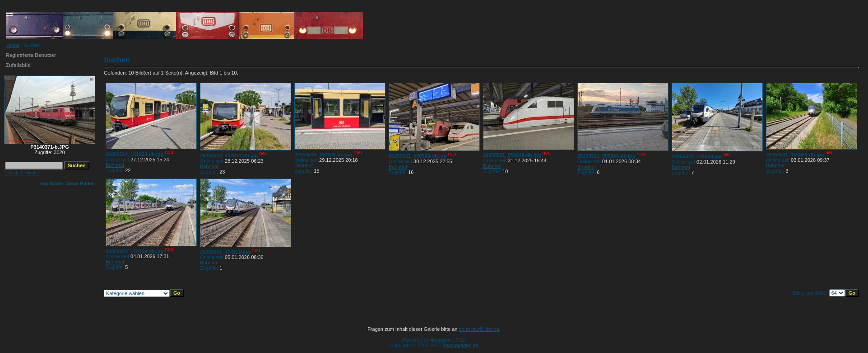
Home (13, 45)
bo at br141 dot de (479, 329)
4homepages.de (461, 345)
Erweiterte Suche (22, 173)
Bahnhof (115, 165)
